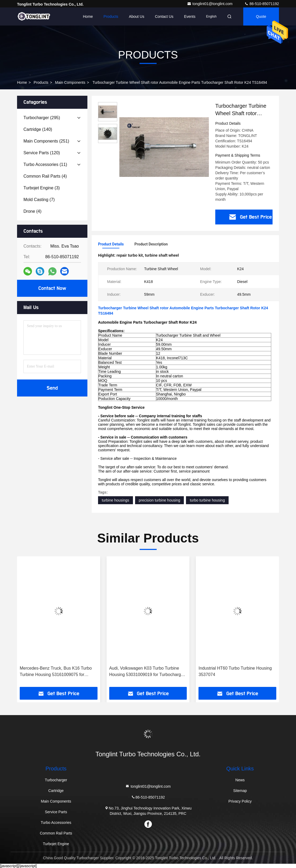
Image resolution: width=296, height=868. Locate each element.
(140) (38, 129)
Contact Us (164, 16)
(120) (42, 153)
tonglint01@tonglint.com (210, 4)
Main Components (70, 82)
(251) (46, 141)
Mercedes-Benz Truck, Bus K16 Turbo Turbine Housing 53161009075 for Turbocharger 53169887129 (56, 672)
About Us (137, 16)
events (190, 16)
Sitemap (240, 791)
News (240, 780)
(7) (39, 200)
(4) (45, 176)
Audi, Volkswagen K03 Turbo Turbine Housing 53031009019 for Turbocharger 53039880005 (147, 672)
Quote (261, 16)
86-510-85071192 (262, 4)
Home (88, 16)
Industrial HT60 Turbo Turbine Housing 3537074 (235, 671)
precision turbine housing (160, 500)
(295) (42, 118)
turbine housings (115, 500)
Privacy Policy (240, 801)
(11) (45, 164)
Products (111, 16)
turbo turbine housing (207, 500)
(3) (42, 188)
